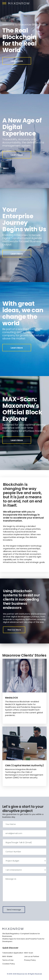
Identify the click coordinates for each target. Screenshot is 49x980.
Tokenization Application (13, 953)
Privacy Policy (30, 960)
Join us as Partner (32, 956)
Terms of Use (8, 960)
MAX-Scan (29, 953)
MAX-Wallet (7, 956)
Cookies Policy (9, 964)
